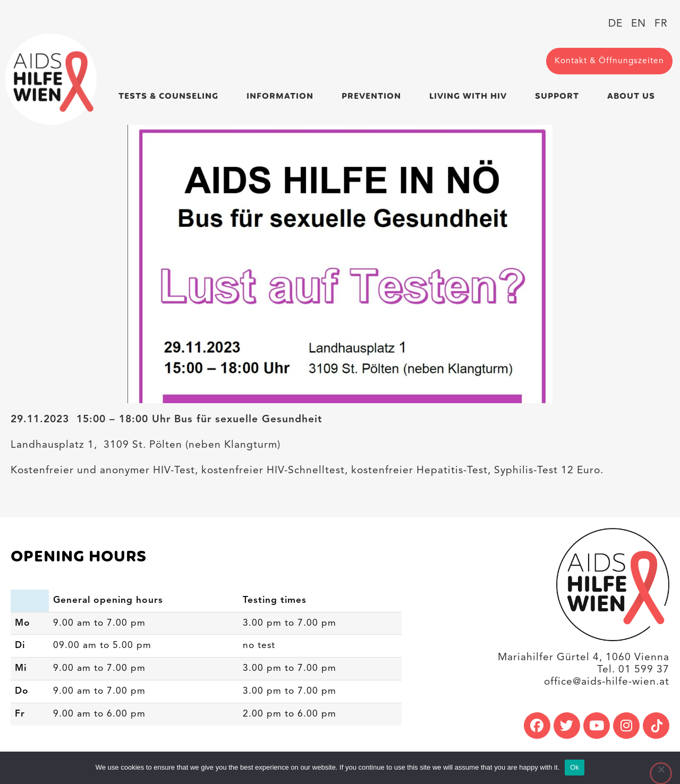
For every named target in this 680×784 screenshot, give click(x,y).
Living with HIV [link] (471, 96)
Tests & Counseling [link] (171, 96)
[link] (51, 79)
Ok (575, 767)
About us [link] (634, 96)
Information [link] (283, 96)
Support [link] (560, 96)
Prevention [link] (374, 96)
